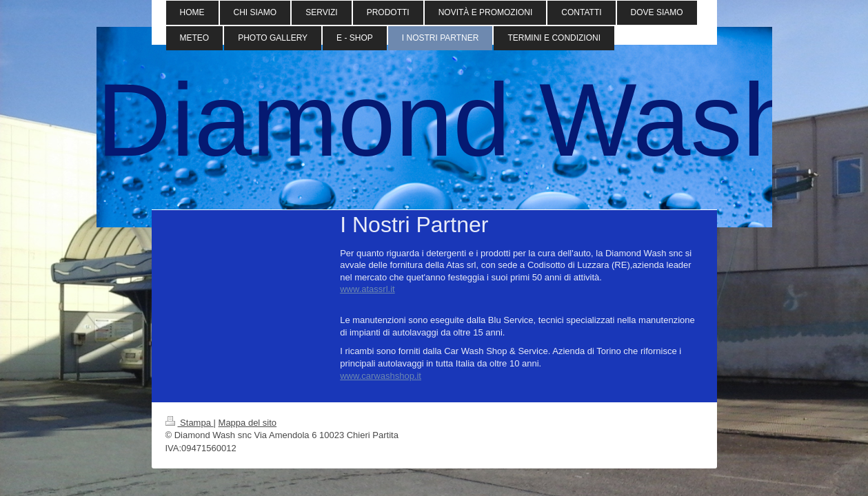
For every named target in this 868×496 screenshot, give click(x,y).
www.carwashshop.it (381, 376)
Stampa (190, 423)
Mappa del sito (248, 423)
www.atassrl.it (367, 289)
